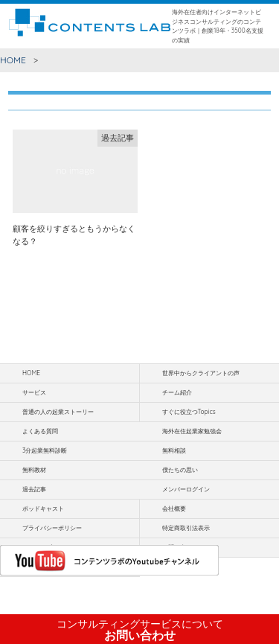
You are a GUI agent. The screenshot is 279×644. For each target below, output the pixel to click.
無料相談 (174, 450)
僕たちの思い (180, 470)
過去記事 (34, 489)
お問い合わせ (140, 630)
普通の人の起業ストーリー (58, 412)
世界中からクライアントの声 (201, 373)
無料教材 (34, 470)
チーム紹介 (177, 392)
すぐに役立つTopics (189, 412)
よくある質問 (40, 431)
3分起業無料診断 (45, 450)
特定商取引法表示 (186, 528)
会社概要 (174, 508)
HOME (13, 60)
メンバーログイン (186, 489)
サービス (34, 392)
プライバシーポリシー (52, 528)
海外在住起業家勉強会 (192, 431)
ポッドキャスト (43, 508)
